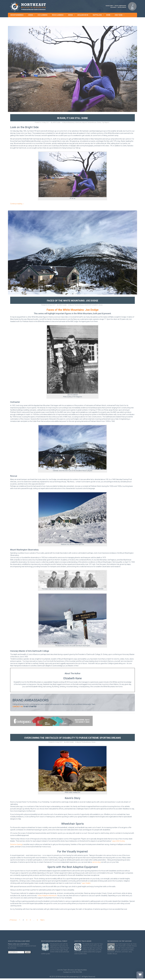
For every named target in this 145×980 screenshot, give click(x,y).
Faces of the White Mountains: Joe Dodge (73, 301)
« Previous (13, 920)
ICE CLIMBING (44, 15)
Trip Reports (106, 122)
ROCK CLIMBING (59, 15)
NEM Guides (57, 122)
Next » (43, 920)
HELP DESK (120, 15)
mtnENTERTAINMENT (91, 305)
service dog (96, 862)
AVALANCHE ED (84, 15)
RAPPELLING (98, 15)
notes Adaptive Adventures (47, 896)
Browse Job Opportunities (77, 970)
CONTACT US (18, 707)
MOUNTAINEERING (18, 15)
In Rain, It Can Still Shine (72, 118)
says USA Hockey (118, 841)
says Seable (86, 883)
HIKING (32, 15)
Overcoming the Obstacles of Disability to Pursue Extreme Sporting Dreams (73, 738)
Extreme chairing (16, 844)
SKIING (72, 15)
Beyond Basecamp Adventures (73, 122)
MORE (109, 15)
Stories (99, 122)
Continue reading (17, 204)
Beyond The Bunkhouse (89, 122)
